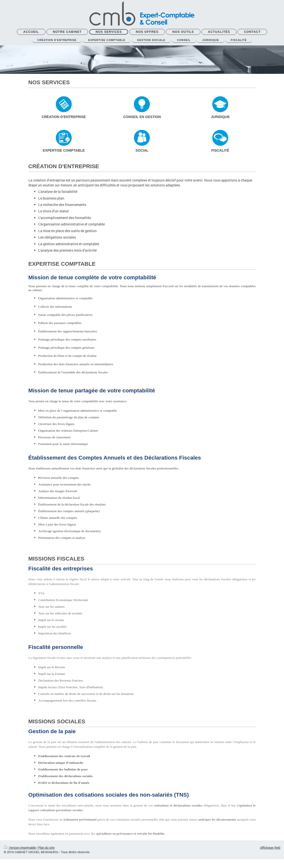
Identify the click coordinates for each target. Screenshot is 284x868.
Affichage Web (270, 849)
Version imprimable (20, 849)
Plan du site (46, 849)
